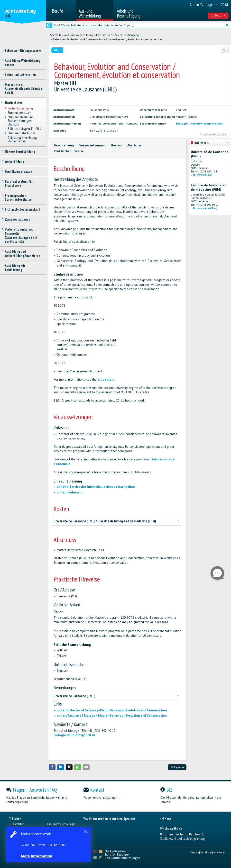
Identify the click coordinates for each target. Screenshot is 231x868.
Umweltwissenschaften (206, 123)
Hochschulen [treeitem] (14, 103)
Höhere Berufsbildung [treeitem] (20, 152)
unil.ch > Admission (70, 492)
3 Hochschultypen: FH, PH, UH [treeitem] (25, 129)
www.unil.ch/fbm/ (207, 208)
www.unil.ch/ (204, 175)
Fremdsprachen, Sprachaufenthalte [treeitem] (18, 198)
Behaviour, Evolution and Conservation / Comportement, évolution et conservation (107, 39)
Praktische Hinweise (69, 151)
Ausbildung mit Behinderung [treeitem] (15, 268)
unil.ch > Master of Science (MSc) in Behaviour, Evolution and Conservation (112, 710)
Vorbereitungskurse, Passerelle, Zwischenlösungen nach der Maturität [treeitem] (21, 235)
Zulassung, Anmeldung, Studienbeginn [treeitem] (22, 139)
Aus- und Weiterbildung (79, 35)
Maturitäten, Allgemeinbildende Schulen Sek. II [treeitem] (23, 89)
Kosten (116, 145)
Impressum (219, 852)
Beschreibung (64, 145)
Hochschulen (104, 35)
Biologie (182, 123)
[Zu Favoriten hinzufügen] (225, 50)
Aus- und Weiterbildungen (61, 824)
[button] (52, 767)
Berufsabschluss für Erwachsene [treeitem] (19, 183)
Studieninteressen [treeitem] (19, 113)
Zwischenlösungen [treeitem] (18, 219)
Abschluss (134, 145)
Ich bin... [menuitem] (218, 15)
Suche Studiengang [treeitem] (20, 108)
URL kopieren (177, 767)
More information (37, 856)
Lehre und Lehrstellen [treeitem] (20, 75)
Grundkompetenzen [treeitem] (18, 171)
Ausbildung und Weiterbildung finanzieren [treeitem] (23, 254)
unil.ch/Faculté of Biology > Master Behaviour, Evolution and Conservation (112, 716)
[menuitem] (62, 10)
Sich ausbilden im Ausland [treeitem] (23, 209)
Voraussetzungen (92, 145)
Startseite (56, 35)
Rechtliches (206, 852)
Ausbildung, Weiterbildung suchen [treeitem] (23, 63)
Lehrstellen (18, 824)
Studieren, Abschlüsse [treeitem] (21, 133)
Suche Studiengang (127, 35)
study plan (105, 380)
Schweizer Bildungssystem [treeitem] (23, 51)
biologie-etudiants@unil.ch (74, 735)
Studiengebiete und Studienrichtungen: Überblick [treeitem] (20, 121)
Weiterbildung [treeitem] (14, 161)
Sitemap (194, 852)
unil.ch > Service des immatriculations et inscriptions (96, 487)
